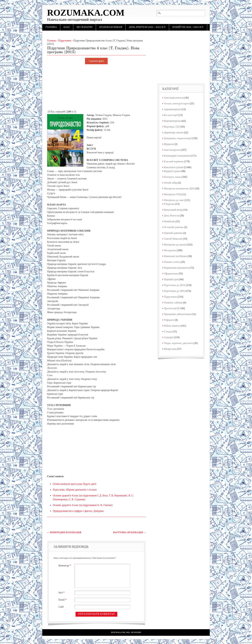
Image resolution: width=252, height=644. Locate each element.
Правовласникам (111, 27)
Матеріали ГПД (173, 194)
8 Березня (169, 204)
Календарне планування (177, 156)
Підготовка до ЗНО (174, 291)
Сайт (61, 607)
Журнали (169, 144)
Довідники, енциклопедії (178, 138)
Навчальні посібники (175, 256)
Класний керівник (174, 161)
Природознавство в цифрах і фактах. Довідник (78, 511)
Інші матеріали (172, 150)
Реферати (169, 320)
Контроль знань (173, 177)
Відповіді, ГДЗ (172, 127)
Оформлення (171, 274)
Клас (67, 27)
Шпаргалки (170, 349)
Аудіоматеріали (172, 109)
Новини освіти (172, 262)
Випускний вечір (173, 210)
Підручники (170, 297)
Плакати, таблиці (173, 303)
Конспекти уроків (174, 167)
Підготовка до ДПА (175, 285)
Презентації (170, 308)
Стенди (168, 332)
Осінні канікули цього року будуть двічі (74, 484)
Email (63, 600)
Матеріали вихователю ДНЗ (179, 188)
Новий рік (169, 221)
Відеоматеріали (172, 121)
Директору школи (174, 132)
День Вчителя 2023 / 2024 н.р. (147, 27)
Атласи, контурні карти (177, 103)
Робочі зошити (172, 326)
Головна (51, 27)
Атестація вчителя (174, 98)
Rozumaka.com (86, 13)
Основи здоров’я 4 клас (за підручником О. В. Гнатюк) (83, 505)
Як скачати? (85, 27)
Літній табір (171, 183)
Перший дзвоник (173, 233)
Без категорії (171, 115)
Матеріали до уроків (175, 245)
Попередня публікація (64, 533)
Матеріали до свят (174, 200)
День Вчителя (171, 216)
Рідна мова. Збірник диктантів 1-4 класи (75, 490)
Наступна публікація (129, 533)
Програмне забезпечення (178, 314)
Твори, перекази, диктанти (178, 343)
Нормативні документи (177, 268)
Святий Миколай (173, 239)
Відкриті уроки (172, 171)
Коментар (65, 565)
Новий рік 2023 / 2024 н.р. (188, 27)
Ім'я (62, 593)
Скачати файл (96, 61)
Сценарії (169, 337)
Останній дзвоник (174, 227)
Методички (170, 250)
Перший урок (171, 279)
